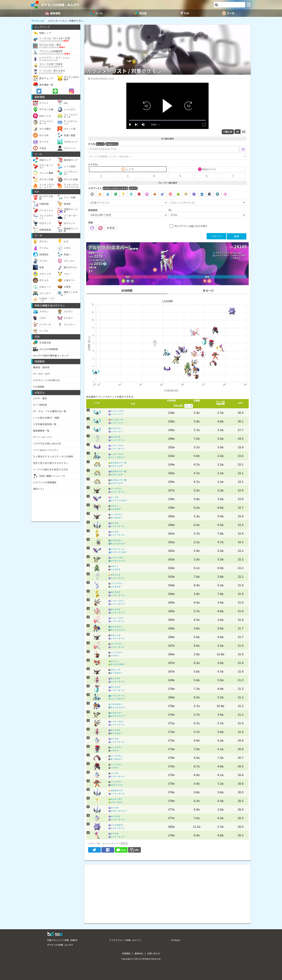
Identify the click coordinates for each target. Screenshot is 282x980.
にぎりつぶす (117, 466)
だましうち (116, 635)
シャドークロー (222, 255)
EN (244, 132)
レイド (100, 144)
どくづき (115, 497)
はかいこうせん (240, 255)
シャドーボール (117, 440)
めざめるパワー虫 (118, 463)
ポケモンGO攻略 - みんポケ (60, 5)
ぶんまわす (116, 509)
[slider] (167, 120)
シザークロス (117, 802)
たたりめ (115, 523)
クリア (133, 188)
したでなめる (117, 825)
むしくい (115, 661)
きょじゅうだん (117, 630)
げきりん (237, 258)
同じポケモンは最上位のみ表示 (191, 226)
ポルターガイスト (118, 811)
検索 (237, 236)
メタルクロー (117, 428)
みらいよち (238, 253)
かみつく (115, 506)
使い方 (228, 132)
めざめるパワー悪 (118, 480)
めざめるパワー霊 (118, 471)
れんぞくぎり (117, 799)
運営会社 (139, 953)
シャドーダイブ (117, 604)
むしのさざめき (117, 664)
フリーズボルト (117, 457)
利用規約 (126, 953)
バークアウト (117, 489)
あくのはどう (117, 518)
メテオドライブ (117, 561)
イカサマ (115, 656)
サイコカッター (117, 420)
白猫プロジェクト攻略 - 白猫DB (62, 940)
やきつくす (116, 575)
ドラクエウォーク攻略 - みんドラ (125, 940)
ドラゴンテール (117, 549)
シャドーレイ (117, 414)
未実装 (111, 228)
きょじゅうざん (117, 543)
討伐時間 (127, 290)
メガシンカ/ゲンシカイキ (115, 188)
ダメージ (208, 290)
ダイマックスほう (118, 500)
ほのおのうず (117, 790)
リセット (216, 236)
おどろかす (116, 437)
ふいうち (115, 773)
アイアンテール (222, 253)
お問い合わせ (154, 953)
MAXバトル (112, 144)
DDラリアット (117, 785)
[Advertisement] (167, 892)
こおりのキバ (117, 704)
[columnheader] (97, 404)
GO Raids (176, 940)
